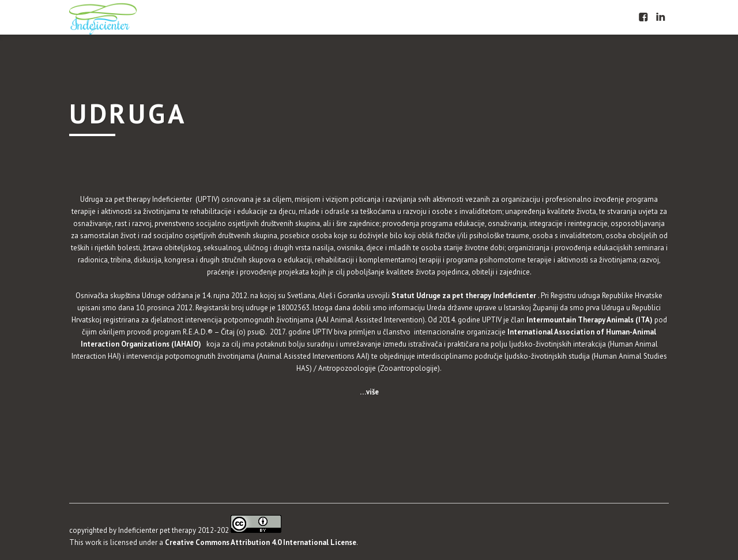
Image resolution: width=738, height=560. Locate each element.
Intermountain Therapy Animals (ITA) (589, 320)
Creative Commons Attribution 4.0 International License (261, 542)
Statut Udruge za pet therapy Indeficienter (465, 296)
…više (369, 392)
